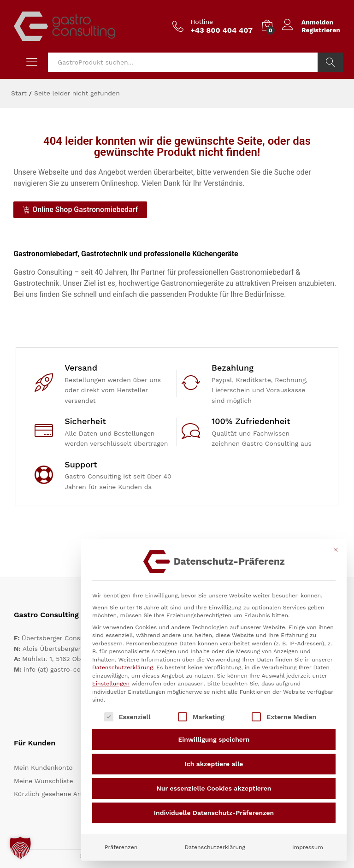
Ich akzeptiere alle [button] (214, 764)
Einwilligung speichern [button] (214, 739)
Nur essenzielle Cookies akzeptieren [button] (214, 788)
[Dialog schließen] (336, 550)
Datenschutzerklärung (123, 667)
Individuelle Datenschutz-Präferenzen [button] (214, 813)
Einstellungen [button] (111, 684)
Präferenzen (121, 847)
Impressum (308, 847)
